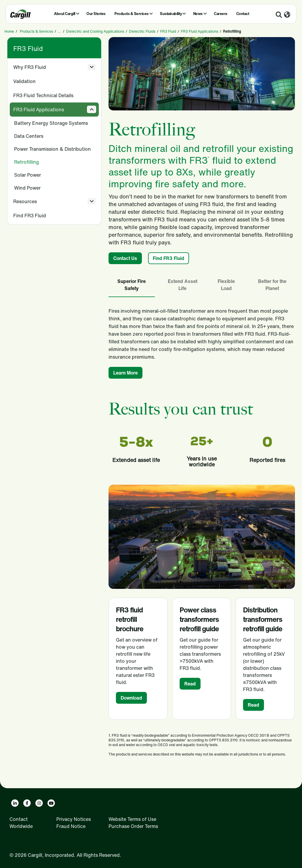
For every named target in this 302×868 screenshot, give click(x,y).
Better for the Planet (272, 285)
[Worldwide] (287, 15)
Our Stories (96, 14)
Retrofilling (27, 162)
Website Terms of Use (132, 819)
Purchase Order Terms (133, 826)
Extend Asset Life (183, 285)
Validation (24, 81)
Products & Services (132, 14)
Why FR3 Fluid (30, 67)
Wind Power (27, 188)
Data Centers (29, 136)
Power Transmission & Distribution (52, 149)
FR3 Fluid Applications (200, 31)
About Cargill (65, 14)
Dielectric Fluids (142, 31)
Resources (25, 201)
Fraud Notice (71, 826)
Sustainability (171, 14)
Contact (243, 14)
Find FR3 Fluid (30, 216)
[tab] (132, 285)
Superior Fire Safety (132, 285)
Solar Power (28, 175)
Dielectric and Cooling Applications (95, 31)
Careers (221, 14)
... (59, 31)
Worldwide (21, 826)
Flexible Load (226, 285)
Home (9, 31)
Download (131, 698)
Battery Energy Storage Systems (51, 123)
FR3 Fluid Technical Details (43, 95)
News (198, 14)
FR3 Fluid (168, 31)
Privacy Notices (74, 819)
